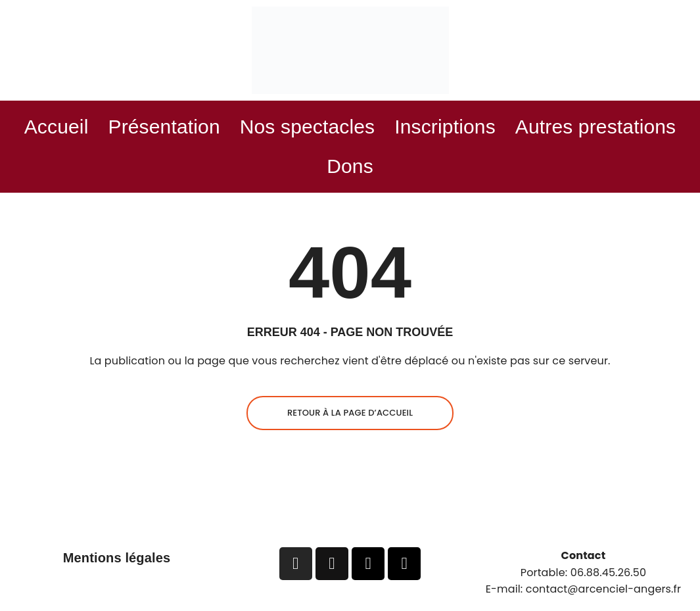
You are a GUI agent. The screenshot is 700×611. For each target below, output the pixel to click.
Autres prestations (596, 127)
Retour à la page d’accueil (350, 413)
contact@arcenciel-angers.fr (603, 589)
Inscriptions (445, 127)
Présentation (164, 127)
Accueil (57, 127)
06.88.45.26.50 (609, 573)
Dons (350, 166)
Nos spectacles (308, 127)
